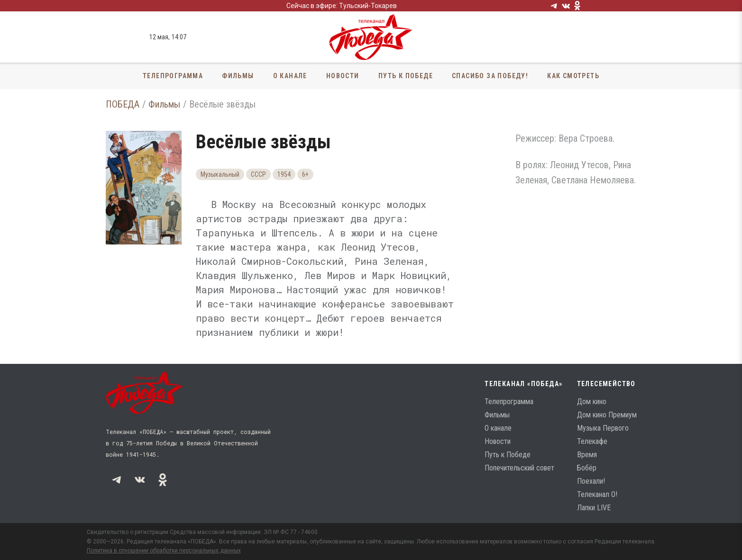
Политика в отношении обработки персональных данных (164, 551)
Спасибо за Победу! (490, 76)
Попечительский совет (519, 468)
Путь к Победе (406, 76)
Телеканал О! (597, 494)
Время (587, 455)
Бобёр (587, 468)
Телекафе (592, 441)
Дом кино (592, 402)
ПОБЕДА (123, 104)
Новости (343, 76)
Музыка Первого (603, 428)
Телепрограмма (173, 76)
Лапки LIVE (594, 508)
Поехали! (591, 481)
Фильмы (238, 76)
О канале (290, 76)
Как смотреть (573, 76)
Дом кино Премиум (607, 415)
